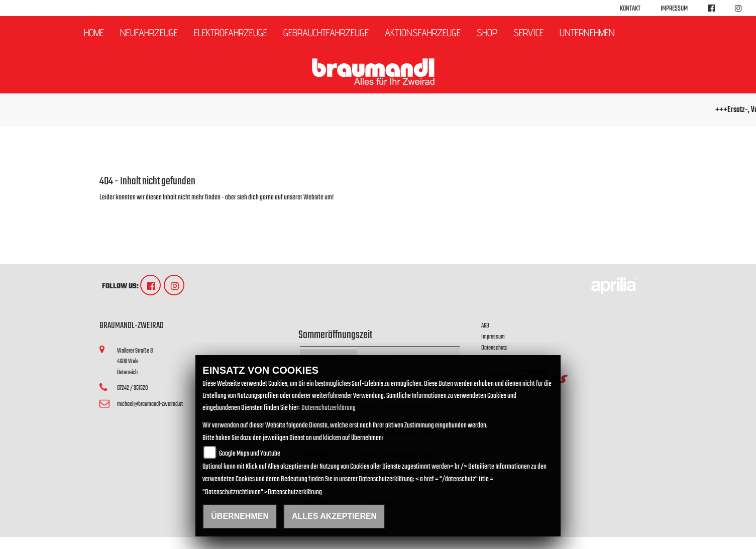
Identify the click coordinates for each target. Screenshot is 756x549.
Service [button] (528, 33)
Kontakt (630, 9)
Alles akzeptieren (334, 516)
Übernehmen (240, 516)
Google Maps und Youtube (250, 454)
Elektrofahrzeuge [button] (231, 33)
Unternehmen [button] (587, 33)
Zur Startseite (116, 210)
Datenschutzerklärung (329, 408)
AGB (485, 326)
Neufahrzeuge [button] (149, 33)
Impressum (674, 9)
